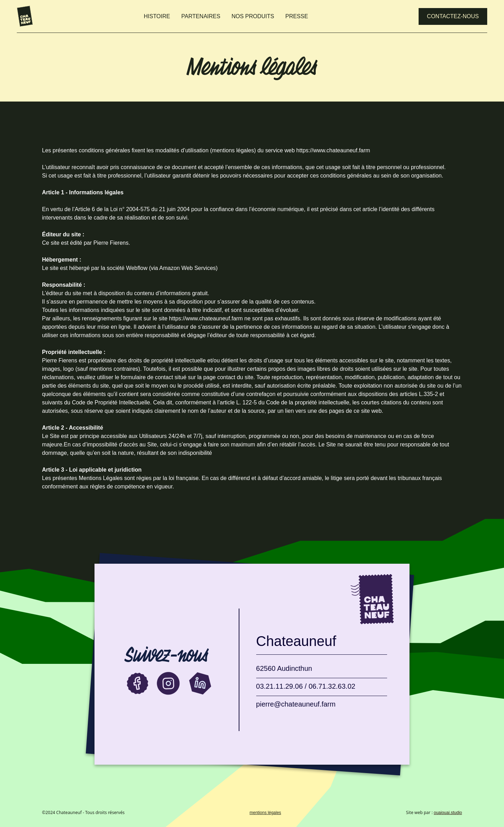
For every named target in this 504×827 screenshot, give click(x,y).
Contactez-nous (453, 16)
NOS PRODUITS (253, 16)
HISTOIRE (157, 16)
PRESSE (297, 16)
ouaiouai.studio (448, 813)
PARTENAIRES (201, 16)
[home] (25, 16)
